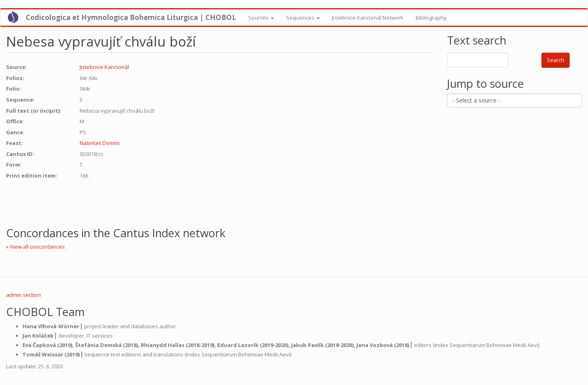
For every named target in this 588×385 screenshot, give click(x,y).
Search (556, 60)
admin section (23, 295)
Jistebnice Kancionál (104, 67)
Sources (261, 18)
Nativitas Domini (100, 143)
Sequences (303, 18)
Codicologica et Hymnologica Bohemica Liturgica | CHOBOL (131, 17)
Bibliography (431, 18)
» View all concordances (36, 247)
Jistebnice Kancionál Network (368, 18)
